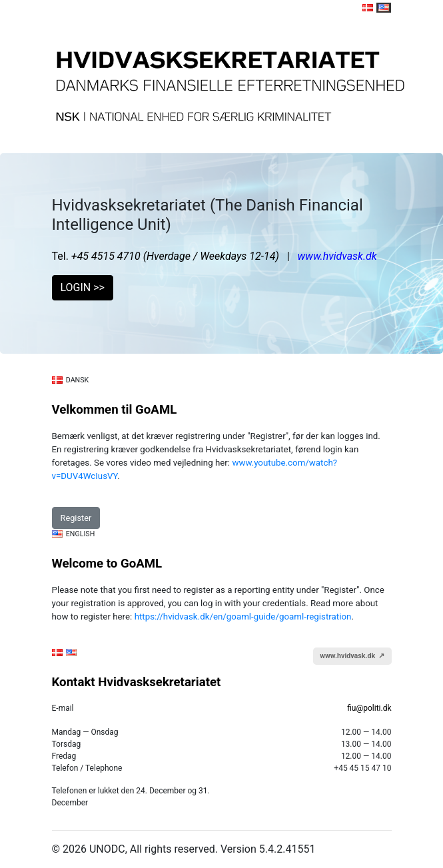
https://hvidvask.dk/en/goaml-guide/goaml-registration (243, 617)
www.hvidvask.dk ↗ (352, 656)
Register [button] (76, 518)
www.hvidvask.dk (337, 256)
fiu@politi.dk (369, 708)
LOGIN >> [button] (83, 287)
